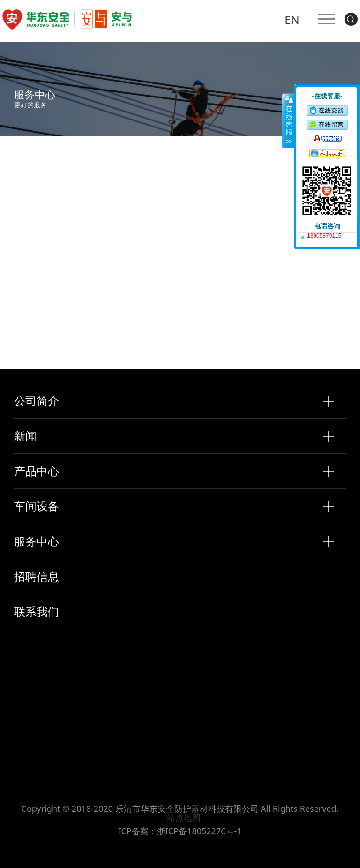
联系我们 (37, 612)
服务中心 (37, 541)
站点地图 (184, 817)
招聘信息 (37, 576)
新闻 (25, 436)
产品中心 (37, 471)
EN (292, 22)
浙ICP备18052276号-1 (199, 831)
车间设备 (37, 506)
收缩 (288, 120)
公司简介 (37, 401)
